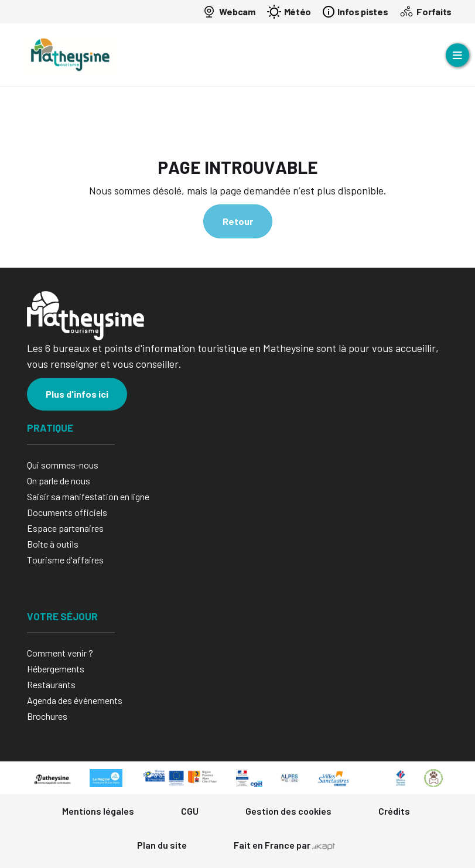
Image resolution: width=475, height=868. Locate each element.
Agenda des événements (75, 700)
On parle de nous (59, 481)
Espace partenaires (65, 528)
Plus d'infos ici (77, 394)
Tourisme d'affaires (65, 560)
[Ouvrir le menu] (457, 55)
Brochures (47, 716)
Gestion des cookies (288, 811)
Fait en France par (284, 845)
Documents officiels (67, 512)
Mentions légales (98, 811)
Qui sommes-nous (63, 465)
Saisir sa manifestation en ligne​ (88, 496)
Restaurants (51, 684)
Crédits (394, 811)
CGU (190, 811)
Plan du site (162, 845)
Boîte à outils (53, 544)
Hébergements (56, 669)
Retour (238, 221)
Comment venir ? (60, 653)
